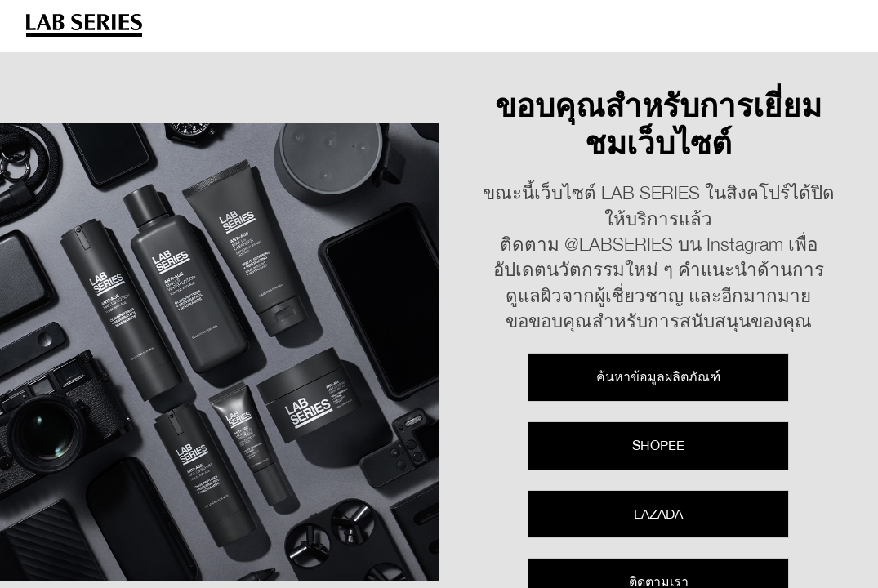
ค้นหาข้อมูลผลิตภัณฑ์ (658, 376)
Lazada (658, 514)
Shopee (658, 445)
